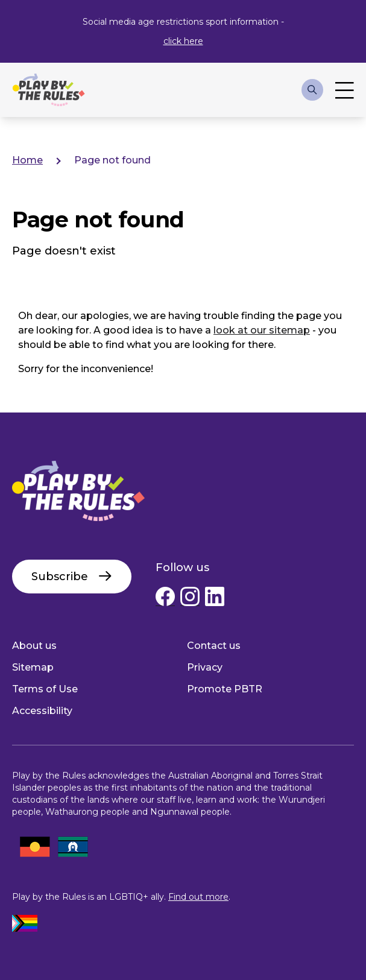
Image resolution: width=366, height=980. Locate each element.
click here (183, 41)
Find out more (198, 897)
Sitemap (33, 667)
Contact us (214, 646)
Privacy (205, 667)
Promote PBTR (225, 689)
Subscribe (60, 577)
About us (34, 646)
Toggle (345, 90)
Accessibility (42, 711)
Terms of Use (45, 689)
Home (27, 160)
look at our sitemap (262, 330)
